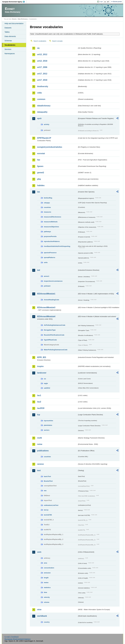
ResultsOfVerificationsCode (54, 335)
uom (39, 552)
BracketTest (48, 481)
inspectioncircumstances (53, 281)
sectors (47, 430)
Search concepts (57, 41)
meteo (46, 583)
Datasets (8, 28)
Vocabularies (10, 45)
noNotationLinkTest (51, 505)
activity (46, 124)
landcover (42, 373)
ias (38, 192)
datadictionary (44, 106)
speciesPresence (50, 253)
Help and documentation (14, 23)
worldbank (42, 616)
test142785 (48, 515)
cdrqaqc (47, 203)
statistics (47, 587)
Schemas (8, 41)
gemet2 (41, 173)
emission (47, 573)
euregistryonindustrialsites (50, 147)
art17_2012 (42, 74)
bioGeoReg (48, 198)
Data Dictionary (23, 19)
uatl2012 (47, 388)
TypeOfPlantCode (50, 340)
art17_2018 (42, 80)
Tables (7, 32)
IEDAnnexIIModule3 (46, 307)
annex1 (46, 276)
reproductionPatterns (52, 241)
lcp (39, 415)
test (39, 470)
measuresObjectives (51, 227)
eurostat (41, 153)
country (47, 622)
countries (47, 207)
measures (47, 212)
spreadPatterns (49, 257)
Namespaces (10, 54)
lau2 (39, 402)
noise (40, 444)
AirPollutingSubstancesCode (54, 325)
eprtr (39, 118)
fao (39, 160)
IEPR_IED (42, 357)
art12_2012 (42, 54)
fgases (40, 166)
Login (101, 2)
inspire (40, 366)
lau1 (39, 395)
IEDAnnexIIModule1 (46, 294)
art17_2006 (42, 67)
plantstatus (48, 425)
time (45, 592)
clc (45, 379)
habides (41, 185)
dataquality (42, 112)
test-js (46, 510)
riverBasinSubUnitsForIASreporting (57, 246)
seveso (40, 464)
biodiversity (43, 86)
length (46, 578)
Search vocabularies (40, 41)
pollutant (47, 286)
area (45, 563)
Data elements (10, 36)
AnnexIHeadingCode (51, 300)
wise (39, 610)
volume (47, 602)
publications (43, 451)
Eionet (14, 19)
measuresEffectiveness (52, 217)
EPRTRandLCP (44, 138)
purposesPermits (50, 236)
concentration (49, 568)
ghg (39, 179)
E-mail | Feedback (12, 637)
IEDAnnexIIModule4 (46, 316)
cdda (39, 93)
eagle (46, 383)
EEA (14, 2)
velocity (47, 597)
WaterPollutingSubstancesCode (56, 350)
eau (45, 491)
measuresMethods (51, 222)
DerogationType (50, 330)
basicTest (47, 476)
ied (39, 270)
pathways (47, 232)
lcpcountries (48, 421)
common (41, 99)
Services (8, 49)
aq (38, 48)
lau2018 (41, 408)
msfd (39, 438)
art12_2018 (42, 61)
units (46, 262)
